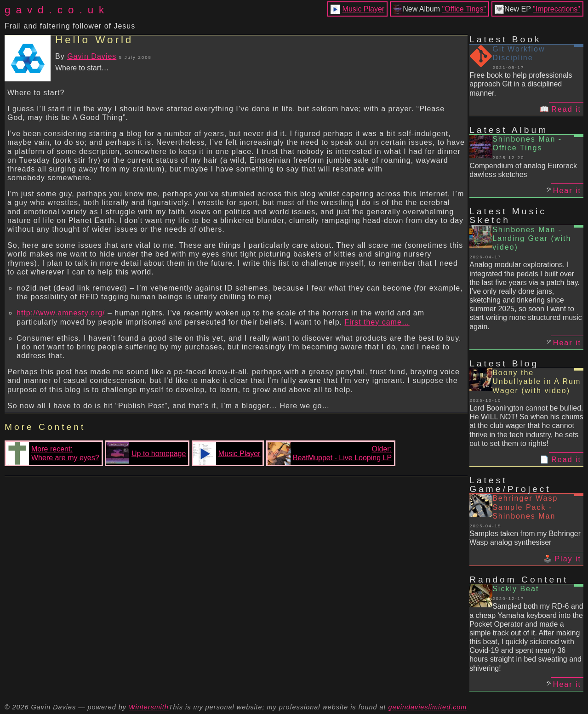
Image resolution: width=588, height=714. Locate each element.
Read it (566, 109)
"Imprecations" (557, 9)
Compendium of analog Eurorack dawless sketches (523, 170)
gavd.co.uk (57, 10)
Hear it (567, 191)
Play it (568, 559)
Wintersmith (149, 707)
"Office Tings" (464, 9)
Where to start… (82, 68)
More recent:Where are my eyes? (53, 453)
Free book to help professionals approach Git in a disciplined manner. (521, 84)
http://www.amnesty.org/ (61, 313)
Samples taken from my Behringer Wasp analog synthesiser (525, 538)
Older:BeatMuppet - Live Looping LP (330, 453)
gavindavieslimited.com (428, 707)
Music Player (364, 9)
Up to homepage (146, 453)
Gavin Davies (92, 56)
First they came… (377, 322)
